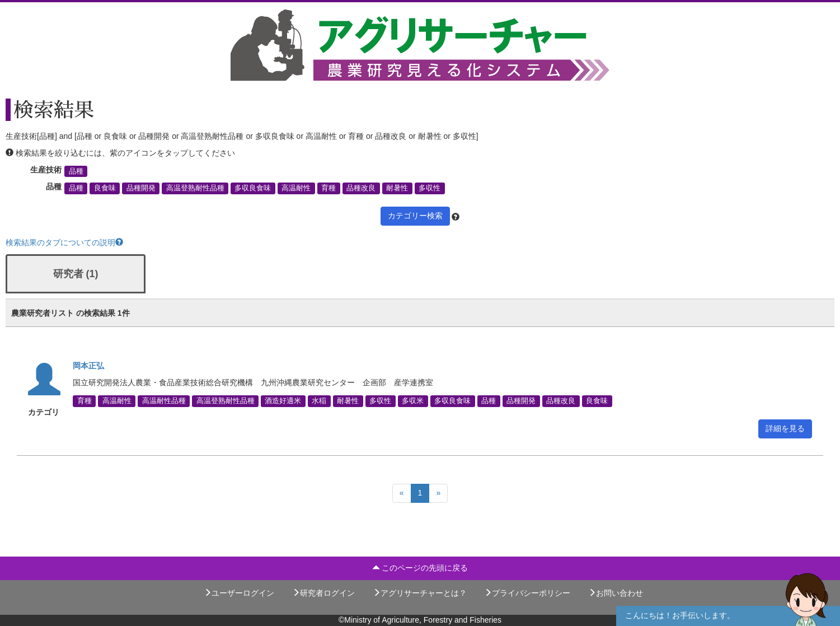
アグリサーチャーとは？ (420, 593)
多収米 (413, 401)
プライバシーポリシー (527, 593)
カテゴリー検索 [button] (415, 216)
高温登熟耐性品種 (195, 188)
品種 (76, 171)
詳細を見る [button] (785, 428)
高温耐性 (296, 188)
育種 (329, 188)
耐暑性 (397, 188)
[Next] (438, 493)
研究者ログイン (323, 593)
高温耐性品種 (164, 401)
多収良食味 (253, 188)
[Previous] (402, 493)
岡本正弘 (88, 366)
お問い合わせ (616, 593)
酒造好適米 (283, 401)
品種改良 (361, 188)
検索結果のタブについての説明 (64, 242)
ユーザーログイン (239, 593)
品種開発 (141, 188)
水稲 (319, 401)
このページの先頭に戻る (420, 568)
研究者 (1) (76, 274)
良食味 (105, 188)
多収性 (430, 188)
